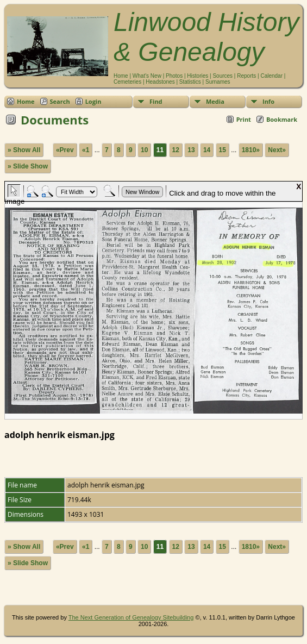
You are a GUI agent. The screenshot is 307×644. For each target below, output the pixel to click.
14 (207, 150)
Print (244, 119)
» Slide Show (28, 166)
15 (223, 150)
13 (191, 150)
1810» (251, 150)
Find (156, 101)
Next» (277, 150)
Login (93, 101)
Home (121, 76)
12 (176, 150)
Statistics (190, 82)
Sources (223, 76)
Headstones (160, 82)
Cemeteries (127, 82)
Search (60, 101)
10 (144, 150)
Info (268, 101)
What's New (147, 76)
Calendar (271, 76)
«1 (86, 150)
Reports (246, 76)
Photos (174, 76)
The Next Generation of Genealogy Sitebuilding (131, 617)
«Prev (65, 150)
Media (215, 101)
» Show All (24, 150)
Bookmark (282, 119)
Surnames (218, 82)
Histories (198, 76)
